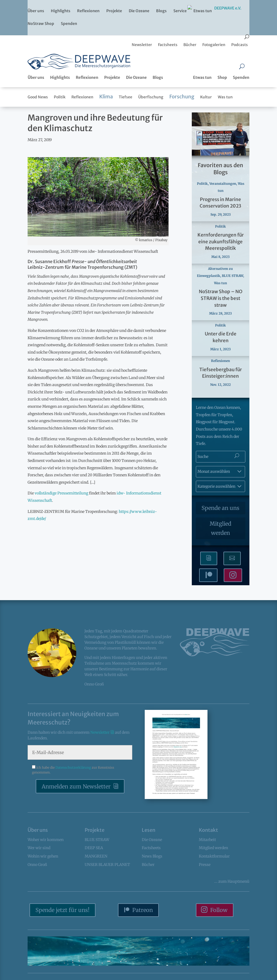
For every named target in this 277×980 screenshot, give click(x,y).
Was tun (225, 97)
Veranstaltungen (223, 184)
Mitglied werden (220, 528)
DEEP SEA (94, 848)
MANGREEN (96, 856)
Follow (219, 910)
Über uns (36, 11)
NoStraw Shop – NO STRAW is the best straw (221, 298)
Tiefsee (126, 97)
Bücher (148, 865)
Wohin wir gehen (43, 856)
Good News (38, 97)
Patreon (143, 910)
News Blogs (152, 856)
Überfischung (151, 97)
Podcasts (240, 45)
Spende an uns (220, 508)
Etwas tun (203, 11)
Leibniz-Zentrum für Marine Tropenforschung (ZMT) (82, 267)
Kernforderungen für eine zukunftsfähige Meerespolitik (221, 242)
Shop (222, 77)
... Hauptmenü (232, 881)
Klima (106, 97)
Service (180, 11)
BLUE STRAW (233, 276)
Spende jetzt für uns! (62, 910)
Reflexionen (88, 11)
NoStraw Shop (41, 24)
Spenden (69, 24)
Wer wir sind (39, 848)
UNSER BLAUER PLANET (107, 865)
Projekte (114, 11)
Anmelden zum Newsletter (76, 786)
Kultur (206, 97)
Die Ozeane (139, 11)
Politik (60, 97)
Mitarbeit (207, 840)
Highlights (61, 11)
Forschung (182, 97)
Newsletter (100, 732)
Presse (205, 865)
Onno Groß (37, 865)
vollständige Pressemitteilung (61, 493)
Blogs (161, 11)
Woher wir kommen (46, 840)
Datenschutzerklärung (74, 767)
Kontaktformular (214, 856)
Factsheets (151, 848)
